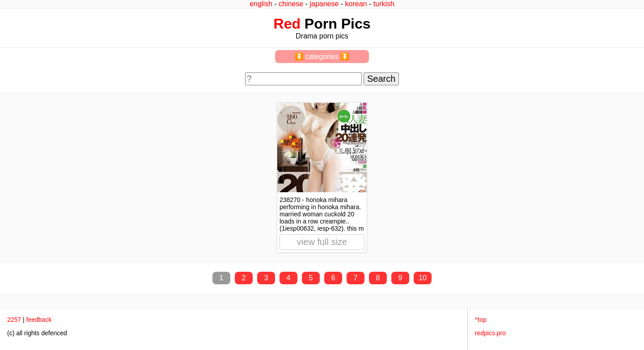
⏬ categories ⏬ (322, 57)
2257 (14, 320)
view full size (322, 242)
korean (356, 4)
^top (481, 320)
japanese (324, 4)
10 (423, 278)
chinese (291, 4)
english (261, 4)
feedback (39, 320)
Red (287, 24)
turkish (384, 4)
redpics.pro (490, 333)
